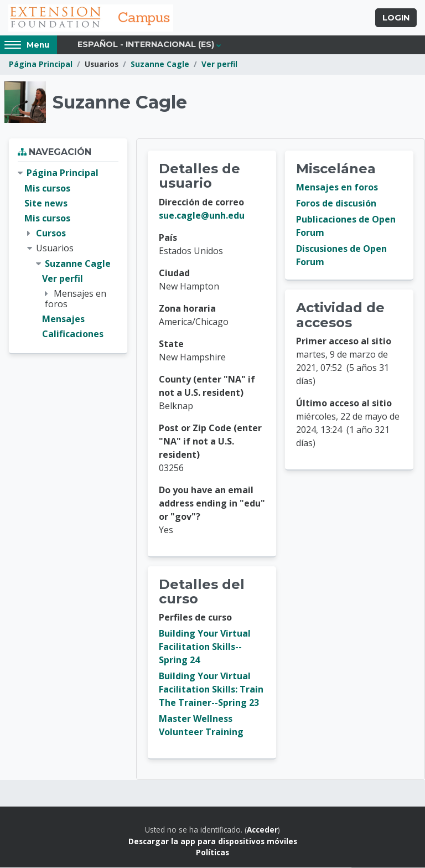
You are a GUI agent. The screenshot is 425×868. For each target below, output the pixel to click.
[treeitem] (68, 255)
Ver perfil (219, 65)
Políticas (212, 853)
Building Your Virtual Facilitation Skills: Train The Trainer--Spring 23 (211, 690)
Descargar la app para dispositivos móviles (213, 842)
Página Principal (41, 65)
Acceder (262, 831)
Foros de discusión (336, 204)
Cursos (51, 234)
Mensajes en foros (337, 188)
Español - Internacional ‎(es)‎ (146, 45)
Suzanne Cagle (160, 65)
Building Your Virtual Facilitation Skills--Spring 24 (205, 648)
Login (396, 18)
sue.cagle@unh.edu (202, 216)
